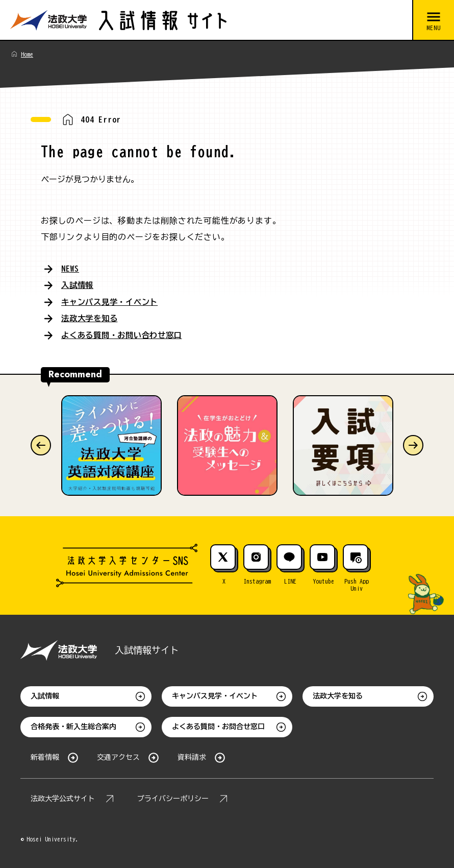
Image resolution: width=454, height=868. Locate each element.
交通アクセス (118, 757)
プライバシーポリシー (173, 798)
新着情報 (45, 757)
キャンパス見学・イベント (113, 301)
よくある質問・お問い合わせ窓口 (125, 334)
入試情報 (78, 285)
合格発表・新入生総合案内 (73, 726)
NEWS (70, 269)
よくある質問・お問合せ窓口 (218, 726)
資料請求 (192, 757)
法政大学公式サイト (63, 798)
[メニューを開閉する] (433, 20)
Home (27, 54)
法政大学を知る (91, 318)
